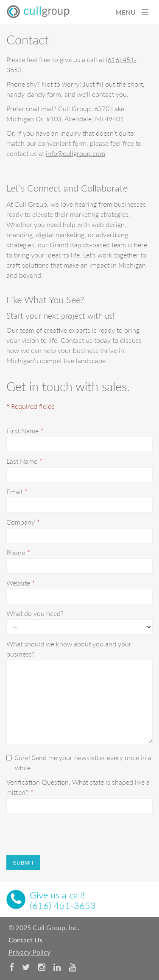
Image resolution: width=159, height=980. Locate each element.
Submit (23, 863)
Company (21, 522)
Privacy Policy (29, 952)
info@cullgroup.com (75, 153)
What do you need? (35, 613)
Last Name (22, 461)
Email (14, 491)
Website (18, 583)
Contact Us (25, 940)
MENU (132, 12)
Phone (16, 552)
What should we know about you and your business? (69, 649)
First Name (22, 431)
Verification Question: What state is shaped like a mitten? (78, 787)
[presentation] (71, 834)
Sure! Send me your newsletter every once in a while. (79, 762)
